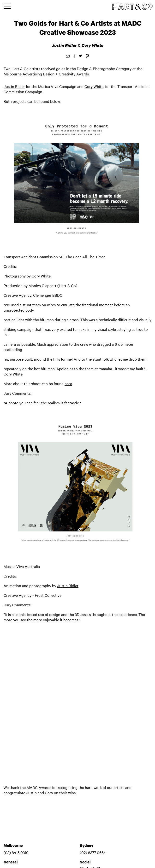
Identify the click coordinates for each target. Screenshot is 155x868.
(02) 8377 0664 (93, 852)
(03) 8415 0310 (16, 852)
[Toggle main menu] (7, 6)
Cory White (92, 45)
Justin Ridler (65, 45)
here (68, 383)
